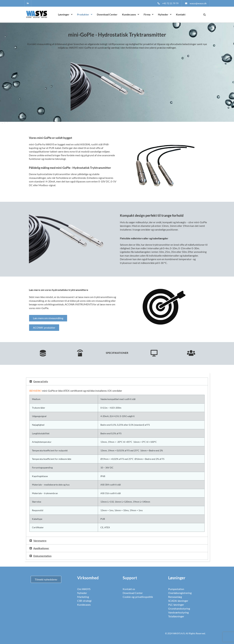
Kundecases (131, 14)
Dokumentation (42, 556)
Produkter (85, 14)
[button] (65, 14)
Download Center (107, 14)
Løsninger (65, 14)
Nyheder (165, 14)
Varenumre (40, 541)
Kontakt (181, 14)
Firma (149, 14)
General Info (41, 381)
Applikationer (41, 548)
